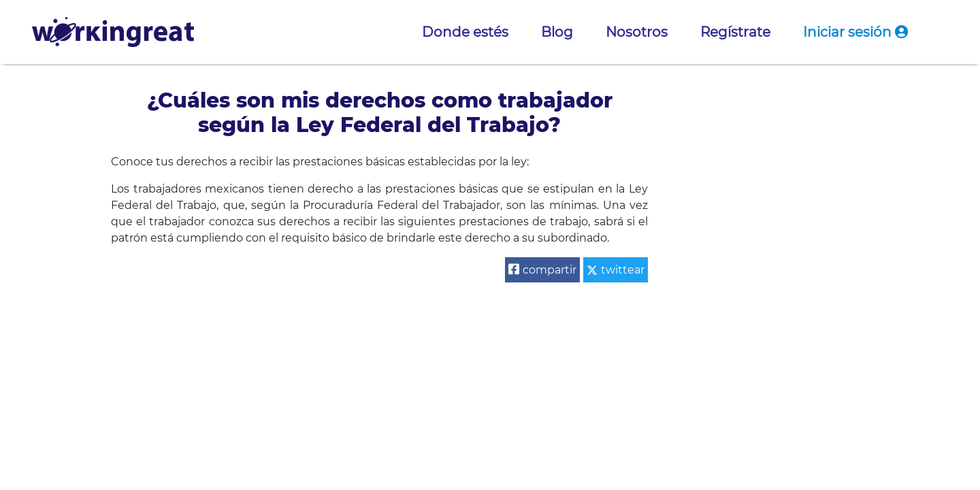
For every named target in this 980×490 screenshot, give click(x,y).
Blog (557, 32)
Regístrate (735, 32)
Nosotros (637, 32)
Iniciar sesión (855, 32)
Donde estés (465, 32)
